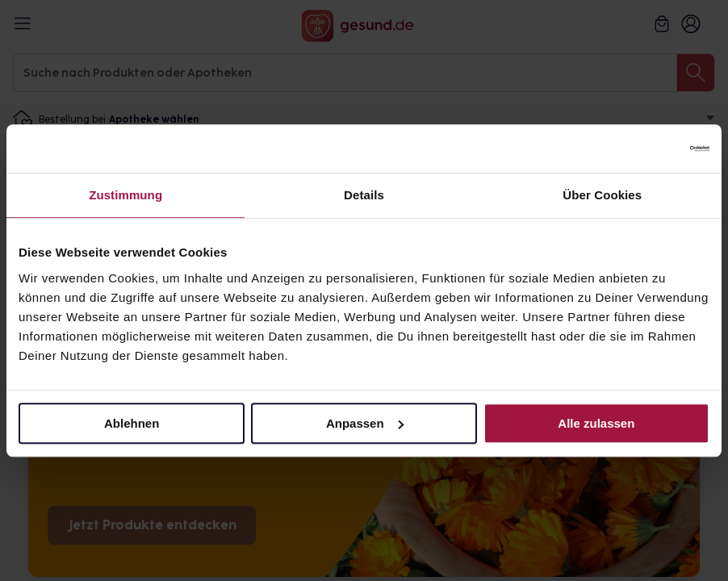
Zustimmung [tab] (126, 195)
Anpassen (365, 423)
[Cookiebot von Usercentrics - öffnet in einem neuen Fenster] (639, 148)
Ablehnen (132, 423)
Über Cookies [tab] (602, 195)
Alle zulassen (596, 423)
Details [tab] (364, 195)
